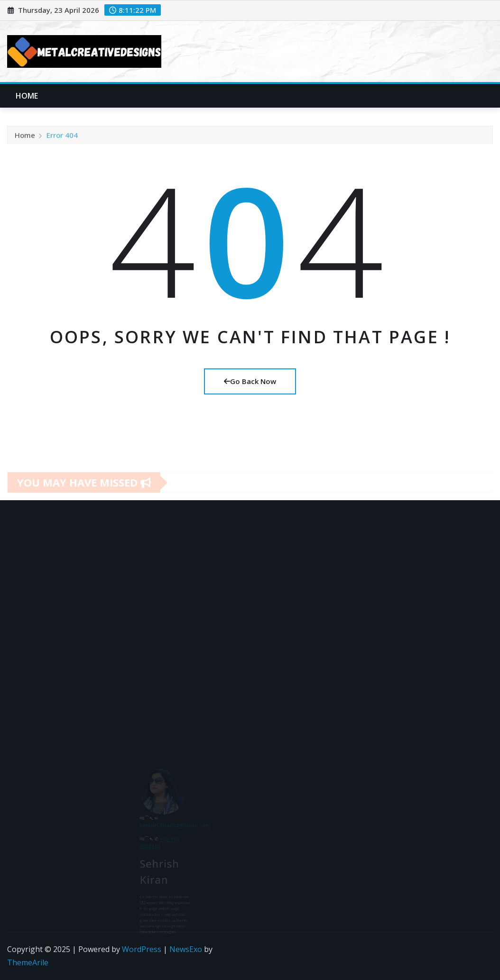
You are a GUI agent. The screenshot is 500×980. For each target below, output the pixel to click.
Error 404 (62, 140)
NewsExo (186, 949)
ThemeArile (28, 962)
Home (27, 96)
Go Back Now (250, 381)
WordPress (142, 949)
